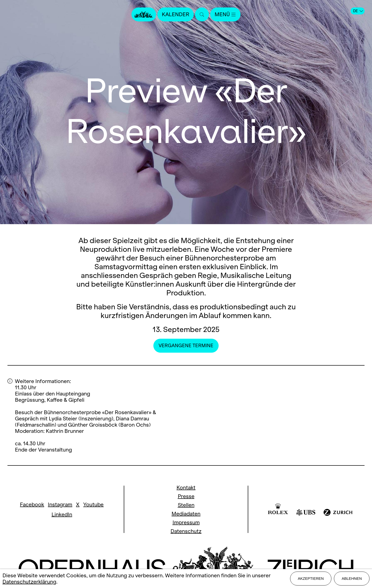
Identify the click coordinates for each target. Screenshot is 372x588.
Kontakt (186, 488)
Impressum (186, 522)
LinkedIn (62, 514)
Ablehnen (352, 578)
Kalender (176, 14)
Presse (186, 496)
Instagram (60, 504)
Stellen (186, 505)
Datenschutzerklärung (29, 582)
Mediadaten (186, 514)
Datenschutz (186, 531)
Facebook (32, 504)
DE (358, 11)
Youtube (93, 504)
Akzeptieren (311, 578)
